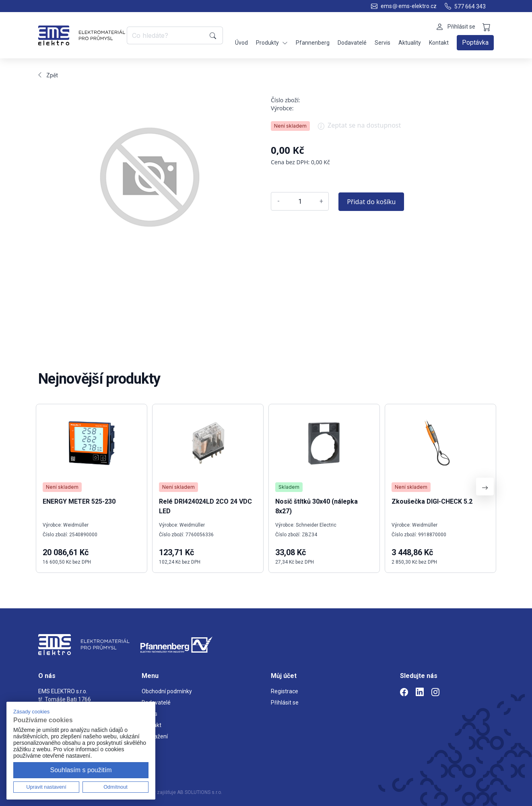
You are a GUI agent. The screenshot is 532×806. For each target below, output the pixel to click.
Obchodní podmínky (167, 691)
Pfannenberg (313, 43)
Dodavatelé (352, 43)
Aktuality (410, 43)
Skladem (289, 487)
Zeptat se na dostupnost (359, 128)
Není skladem (290, 126)
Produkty (272, 43)
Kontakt (439, 43)
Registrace (285, 691)
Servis (383, 43)
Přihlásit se (285, 703)
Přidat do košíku (371, 202)
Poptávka (475, 42)
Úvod (241, 43)
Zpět (48, 75)
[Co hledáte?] (167, 35)
